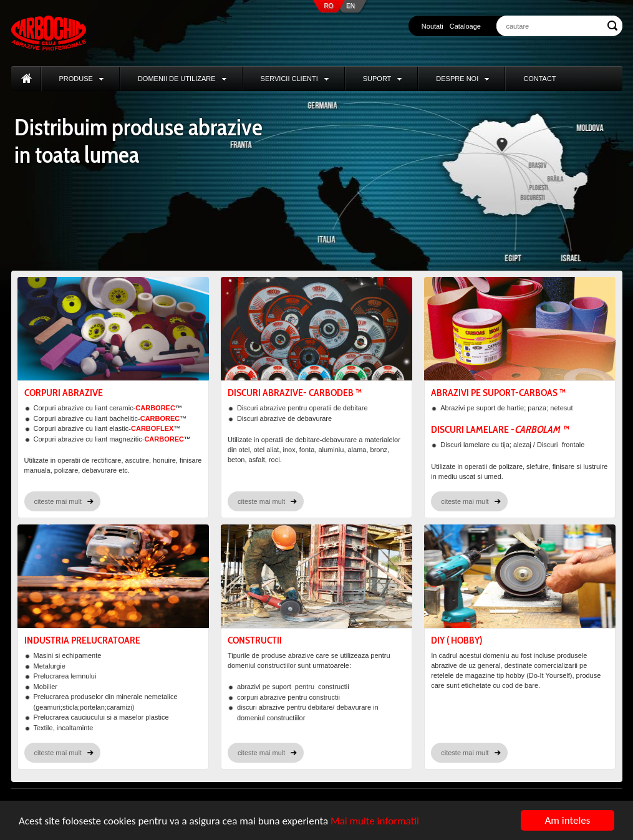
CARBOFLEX (152, 428)
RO (329, 6)
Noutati (432, 26)
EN (350, 6)
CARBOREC (155, 408)
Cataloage (465, 26)
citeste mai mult (58, 501)
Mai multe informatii (375, 821)
